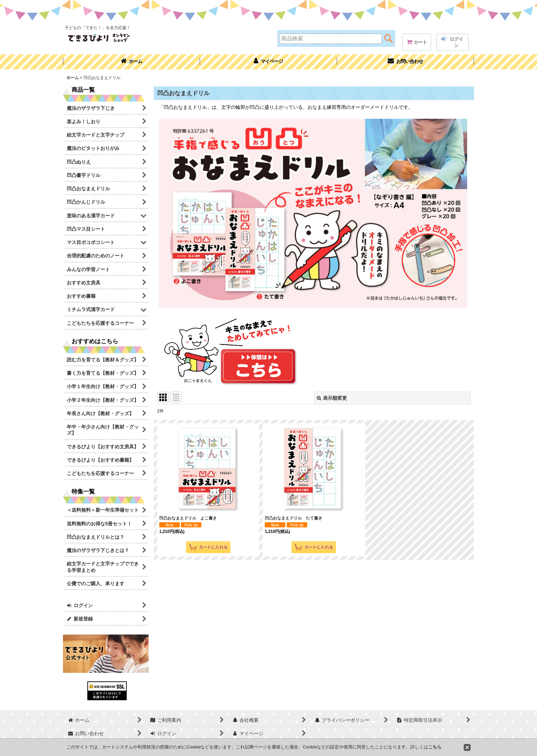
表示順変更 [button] (332, 398)
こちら (435, 747)
